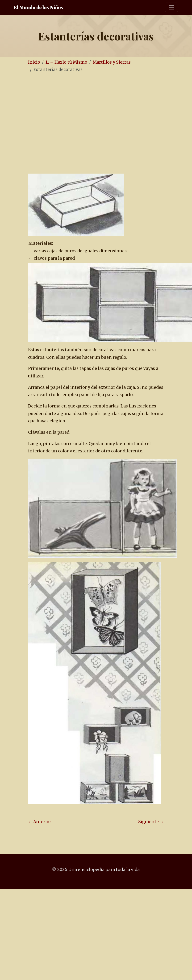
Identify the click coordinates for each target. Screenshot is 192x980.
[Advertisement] (44, 124)
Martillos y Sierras (112, 62)
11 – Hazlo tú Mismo (66, 62)
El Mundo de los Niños (39, 7)
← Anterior (40, 822)
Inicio (34, 62)
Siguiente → (151, 822)
